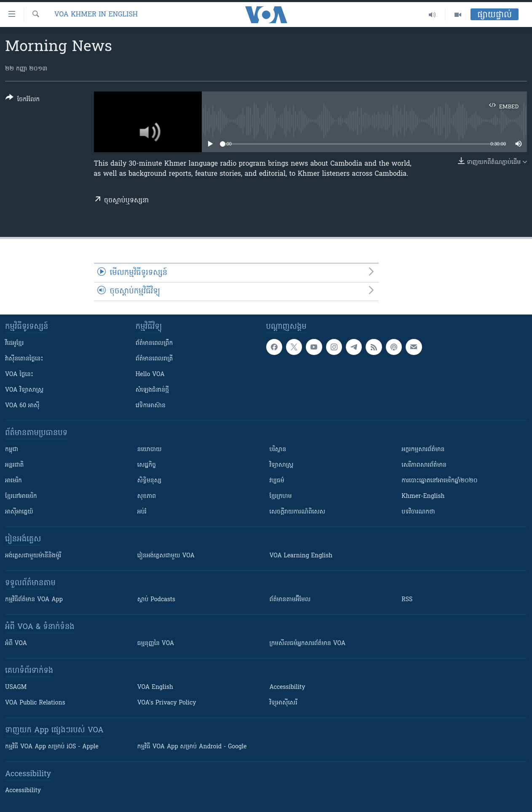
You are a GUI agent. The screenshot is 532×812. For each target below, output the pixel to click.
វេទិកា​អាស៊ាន (151, 406)
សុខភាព (147, 496)
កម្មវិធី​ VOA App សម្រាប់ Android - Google (192, 747)
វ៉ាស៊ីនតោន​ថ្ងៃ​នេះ (24, 359)
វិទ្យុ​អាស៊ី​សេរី (283, 703)
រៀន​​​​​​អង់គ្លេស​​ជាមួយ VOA (166, 556)
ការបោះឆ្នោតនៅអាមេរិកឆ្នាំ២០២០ (439, 481)
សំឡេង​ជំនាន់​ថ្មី (152, 390)
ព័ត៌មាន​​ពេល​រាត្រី (154, 359)
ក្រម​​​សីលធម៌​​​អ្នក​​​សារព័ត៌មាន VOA (308, 644)
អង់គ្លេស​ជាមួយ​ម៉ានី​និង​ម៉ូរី (33, 556)
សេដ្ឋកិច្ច (147, 465)
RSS (407, 600)
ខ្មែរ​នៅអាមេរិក (21, 496)
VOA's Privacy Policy (167, 703)
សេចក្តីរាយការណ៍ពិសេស (298, 512)
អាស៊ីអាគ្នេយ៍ (19, 512)
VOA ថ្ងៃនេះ (19, 375)
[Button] (23, 100)
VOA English (155, 687)
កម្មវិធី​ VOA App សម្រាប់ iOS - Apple (52, 747)
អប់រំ (142, 512)
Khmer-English (423, 496)
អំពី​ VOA (16, 644)
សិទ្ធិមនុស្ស (150, 481)
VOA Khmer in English (96, 15)
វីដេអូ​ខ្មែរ (14, 343)
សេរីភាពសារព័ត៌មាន (424, 465)
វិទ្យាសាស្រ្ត (282, 465)
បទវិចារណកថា (418, 512)
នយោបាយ (150, 450)
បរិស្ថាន (278, 450)
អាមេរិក (13, 481)
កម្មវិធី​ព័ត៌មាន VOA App (34, 600)
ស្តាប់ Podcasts (156, 600)
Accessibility (287, 687)
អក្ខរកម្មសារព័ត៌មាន (423, 450)
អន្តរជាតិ (14, 465)
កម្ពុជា (12, 450)
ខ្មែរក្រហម (281, 496)
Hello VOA (150, 375)
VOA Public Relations (35, 703)
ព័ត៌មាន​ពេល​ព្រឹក (154, 343)
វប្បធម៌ (277, 481)
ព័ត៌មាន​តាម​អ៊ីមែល (290, 600)
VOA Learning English (301, 556)
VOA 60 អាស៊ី (22, 406)
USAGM (16, 687)
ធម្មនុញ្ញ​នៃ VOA (156, 644)
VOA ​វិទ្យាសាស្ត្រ (24, 390)
